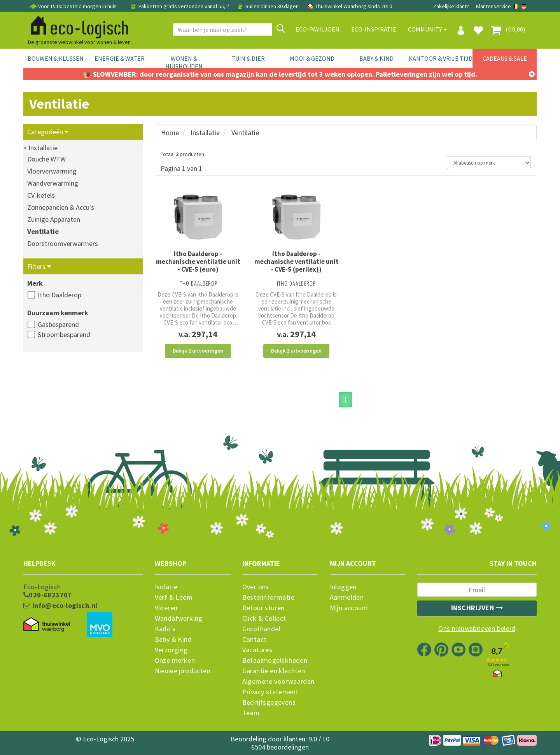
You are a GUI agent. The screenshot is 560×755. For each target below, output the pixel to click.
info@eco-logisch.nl (60, 606)
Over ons (256, 587)
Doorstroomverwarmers (63, 243)
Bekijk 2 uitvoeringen (198, 351)
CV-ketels (41, 195)
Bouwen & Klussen (56, 58)
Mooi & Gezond (312, 58)
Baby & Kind (376, 58)
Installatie (205, 133)
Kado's (165, 629)
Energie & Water (120, 58)
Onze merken (175, 660)
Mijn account (349, 608)
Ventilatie (43, 231)
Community (427, 29)
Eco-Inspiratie (374, 29)
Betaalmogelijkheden (275, 660)
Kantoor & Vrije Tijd (441, 58)
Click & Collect (264, 618)
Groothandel (261, 629)
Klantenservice (493, 6)
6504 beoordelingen (280, 747)
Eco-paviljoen (318, 29)
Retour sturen (263, 608)
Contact (255, 639)
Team (251, 713)
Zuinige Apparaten (54, 219)
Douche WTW (46, 159)
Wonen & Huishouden (184, 62)
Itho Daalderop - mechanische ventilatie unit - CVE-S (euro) (198, 262)
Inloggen (343, 587)
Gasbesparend (58, 324)
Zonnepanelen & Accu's (61, 207)
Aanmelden (347, 597)
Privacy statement (270, 692)
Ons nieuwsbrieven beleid (477, 629)
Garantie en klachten (274, 671)
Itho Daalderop (59, 295)
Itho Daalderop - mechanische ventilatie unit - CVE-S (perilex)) (297, 262)
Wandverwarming (53, 183)
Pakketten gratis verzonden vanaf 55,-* (180, 6)
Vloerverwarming (52, 171)
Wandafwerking (179, 618)
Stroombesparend (64, 334)
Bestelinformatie (268, 597)
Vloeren (166, 608)
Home (170, 133)
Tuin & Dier (248, 58)
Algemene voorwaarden (278, 681)
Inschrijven (477, 608)
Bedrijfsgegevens (269, 702)
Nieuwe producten (183, 671)
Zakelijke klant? (451, 6)
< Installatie (40, 148)
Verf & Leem (174, 597)
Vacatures (257, 650)
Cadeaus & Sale (505, 58)
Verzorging (171, 650)
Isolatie (166, 587)
